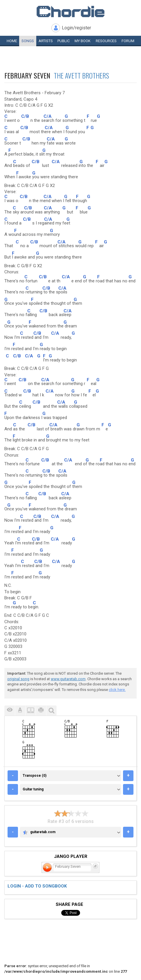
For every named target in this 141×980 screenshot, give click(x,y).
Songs (28, 41)
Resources (106, 41)
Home (12, 41)
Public (64, 41)
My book (83, 41)
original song (18, 679)
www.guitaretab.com (68, 679)
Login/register (76, 28)
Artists (46, 41)
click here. (117, 690)
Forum (128, 41)
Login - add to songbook (37, 886)
